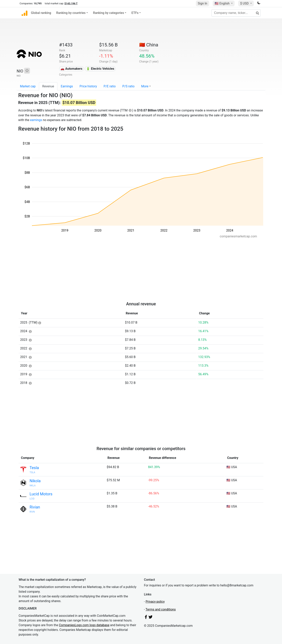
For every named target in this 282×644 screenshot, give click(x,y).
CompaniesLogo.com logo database (84, 625)
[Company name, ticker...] (236, 13)
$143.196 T (71, 3)
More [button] (145, 86)
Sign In (202, 3)
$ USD (245, 3)
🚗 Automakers (71, 69)
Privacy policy (155, 602)
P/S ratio (128, 86)
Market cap (28, 86)
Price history (88, 86)
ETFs (135, 13)
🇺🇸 (222, 3)
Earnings (67, 86)
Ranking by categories (108, 13)
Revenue (48, 86)
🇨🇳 (149, 45)
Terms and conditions (161, 609)
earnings (36, 120)
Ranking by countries (71, 13)
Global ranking (41, 13)
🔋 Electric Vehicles (100, 69)
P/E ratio (110, 86)
